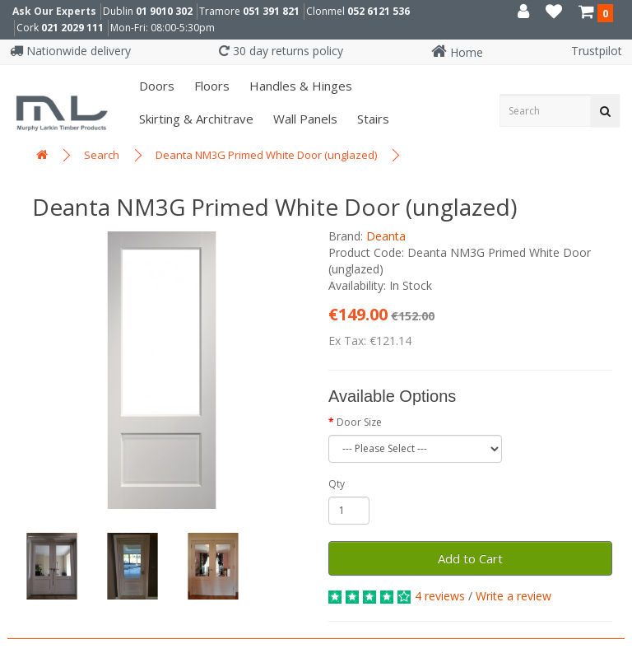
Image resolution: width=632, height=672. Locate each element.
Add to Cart (470, 558)
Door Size (359, 422)
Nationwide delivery (70, 51)
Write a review (513, 596)
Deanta (386, 236)
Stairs (372, 119)
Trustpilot (597, 51)
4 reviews (440, 596)
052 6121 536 (379, 11)
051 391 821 (271, 11)
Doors (155, 86)
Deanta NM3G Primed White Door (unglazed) (266, 155)
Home (457, 52)
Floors (210, 86)
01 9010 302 (164, 11)
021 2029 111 (72, 28)
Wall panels (304, 119)
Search (102, 155)
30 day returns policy (281, 51)
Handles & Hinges (299, 86)
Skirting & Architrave (195, 119)
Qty (337, 484)
